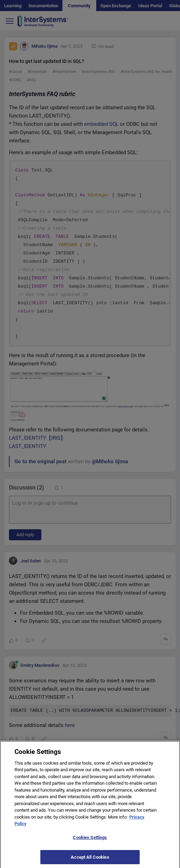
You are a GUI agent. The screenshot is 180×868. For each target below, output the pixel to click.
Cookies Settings (90, 841)
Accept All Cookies (90, 861)
